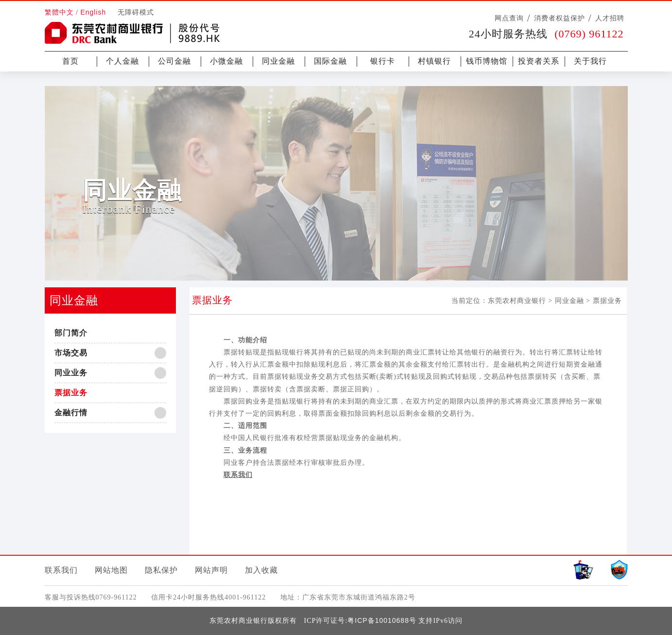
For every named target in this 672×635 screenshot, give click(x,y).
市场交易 (71, 353)
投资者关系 (539, 61)
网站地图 (111, 570)
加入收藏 (261, 570)
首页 (70, 61)
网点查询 (509, 18)
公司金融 (174, 61)
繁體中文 (59, 12)
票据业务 (71, 393)
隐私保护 (161, 570)
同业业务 (71, 373)
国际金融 (330, 61)
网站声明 (211, 570)
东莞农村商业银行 (517, 300)
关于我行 (590, 61)
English (93, 12)
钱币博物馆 (487, 61)
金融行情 (71, 413)
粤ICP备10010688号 (382, 620)
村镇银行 (434, 61)
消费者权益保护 (560, 18)
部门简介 (71, 333)
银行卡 (383, 61)
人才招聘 (610, 18)
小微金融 (226, 61)
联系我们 (61, 570)
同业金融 (278, 61)
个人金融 (122, 61)
